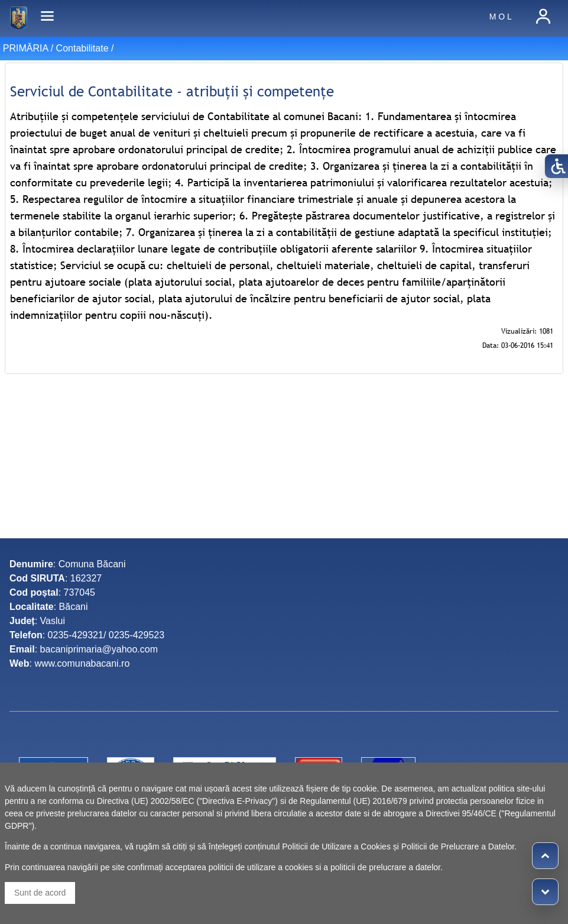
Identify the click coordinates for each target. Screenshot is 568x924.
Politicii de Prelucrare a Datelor (458, 847)
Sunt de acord (40, 893)
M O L (501, 17)
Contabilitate (82, 48)
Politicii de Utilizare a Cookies (336, 847)
